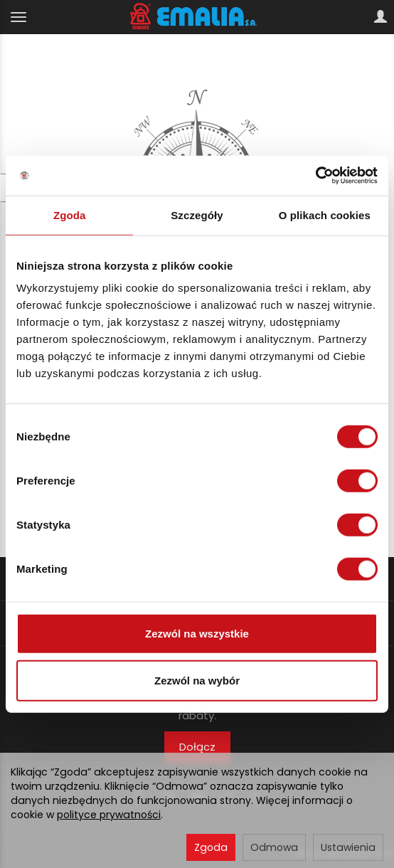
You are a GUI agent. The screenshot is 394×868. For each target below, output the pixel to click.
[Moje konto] (380, 17)
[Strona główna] (197, 17)
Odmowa (274, 847)
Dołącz (197, 747)
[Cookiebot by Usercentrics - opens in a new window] (315, 176)
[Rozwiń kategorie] (18, 17)
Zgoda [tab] (70, 215)
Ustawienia (348, 847)
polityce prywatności (109, 815)
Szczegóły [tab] (197, 215)
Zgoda (211, 847)
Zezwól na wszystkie (197, 634)
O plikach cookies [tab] (325, 215)
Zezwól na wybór (197, 680)
